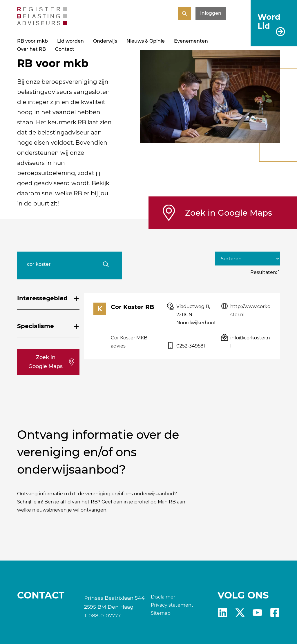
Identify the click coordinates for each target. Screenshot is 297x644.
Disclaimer (163, 597)
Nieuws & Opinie (146, 41)
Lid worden (70, 41)
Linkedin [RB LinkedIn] (223, 613)
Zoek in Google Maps (229, 212)
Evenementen (191, 41)
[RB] (42, 24)
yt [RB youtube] (257, 613)
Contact (65, 49)
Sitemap (161, 613)
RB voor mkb (32, 41)
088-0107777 (105, 615)
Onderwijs (105, 41)
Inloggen (211, 13)
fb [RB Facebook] (275, 613)
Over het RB (31, 49)
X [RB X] (240, 613)
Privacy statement (172, 605)
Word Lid (269, 21)
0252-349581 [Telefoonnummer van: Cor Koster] (191, 346)
